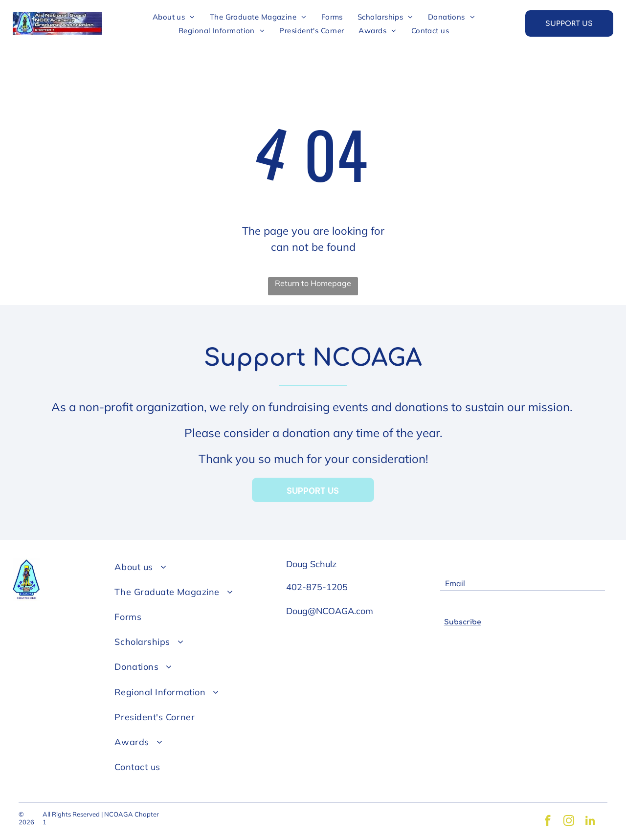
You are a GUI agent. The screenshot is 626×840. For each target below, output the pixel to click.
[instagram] (569, 822)
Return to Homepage (313, 283)
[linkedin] (592, 822)
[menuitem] (174, 17)
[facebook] (545, 822)
